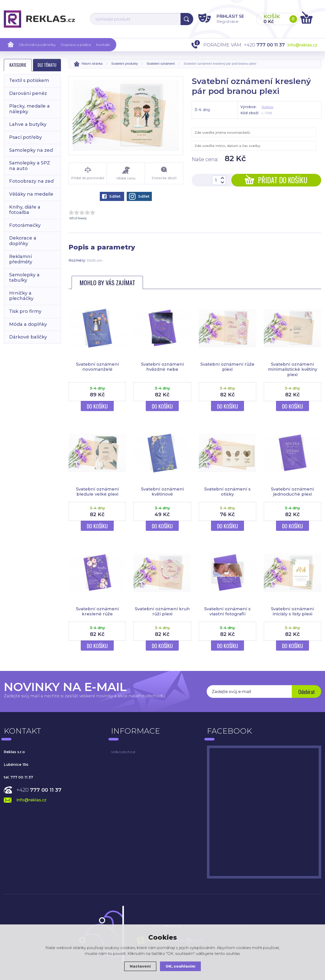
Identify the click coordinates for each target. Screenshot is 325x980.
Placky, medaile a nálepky (29, 109)
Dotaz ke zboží (164, 173)
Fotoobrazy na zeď (31, 181)
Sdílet (111, 196)
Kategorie (18, 65)
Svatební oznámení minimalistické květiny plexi (292, 369)
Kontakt (103, 45)
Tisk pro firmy (25, 311)
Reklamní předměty (21, 259)
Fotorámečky (25, 225)
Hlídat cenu (126, 173)
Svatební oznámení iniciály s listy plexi (292, 611)
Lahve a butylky (28, 124)
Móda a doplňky (28, 324)
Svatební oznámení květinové (162, 492)
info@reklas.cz (302, 45)
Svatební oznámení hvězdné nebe (162, 367)
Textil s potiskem (29, 80)
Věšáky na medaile (31, 194)
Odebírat (306, 692)
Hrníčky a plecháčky (21, 296)
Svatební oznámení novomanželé (97, 367)
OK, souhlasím (181, 966)
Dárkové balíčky (28, 337)
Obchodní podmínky (37, 45)
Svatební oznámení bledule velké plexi (97, 492)
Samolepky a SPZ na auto (30, 166)
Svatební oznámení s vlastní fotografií (227, 611)
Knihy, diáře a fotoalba (25, 210)
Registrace (225, 21)
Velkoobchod (123, 752)
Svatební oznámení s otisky (227, 492)
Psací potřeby (26, 137)
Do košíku (97, 406)
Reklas (267, 107)
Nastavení (140, 966)
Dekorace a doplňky (23, 241)
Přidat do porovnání (88, 173)
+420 (39, 790)
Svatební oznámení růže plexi (227, 367)
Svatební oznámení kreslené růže (97, 611)
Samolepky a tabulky (24, 278)
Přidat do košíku (276, 180)
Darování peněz (28, 93)
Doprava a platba (76, 45)
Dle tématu (47, 65)
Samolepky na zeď (31, 150)
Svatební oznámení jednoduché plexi (292, 492)
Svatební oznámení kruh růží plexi (162, 611)
